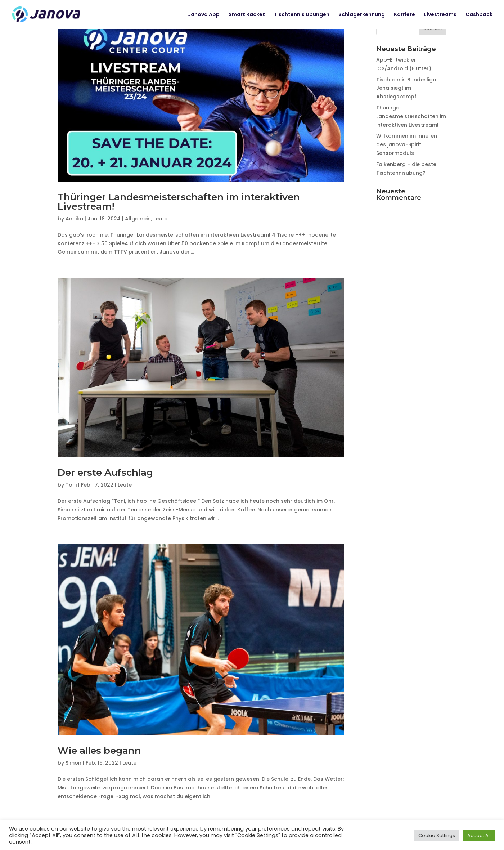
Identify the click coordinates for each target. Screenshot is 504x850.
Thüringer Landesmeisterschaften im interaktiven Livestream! (179, 202)
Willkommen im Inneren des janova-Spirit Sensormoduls (407, 144)
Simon (73, 763)
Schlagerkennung (362, 15)
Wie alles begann (99, 751)
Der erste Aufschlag (105, 473)
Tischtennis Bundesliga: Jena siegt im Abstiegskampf (407, 88)
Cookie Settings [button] (437, 835)
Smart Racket (247, 15)
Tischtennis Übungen (302, 15)
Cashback (479, 15)
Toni (71, 485)
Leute (160, 219)
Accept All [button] (479, 835)
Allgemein (138, 219)
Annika (74, 219)
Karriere (404, 15)
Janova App (204, 15)
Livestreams (440, 15)
